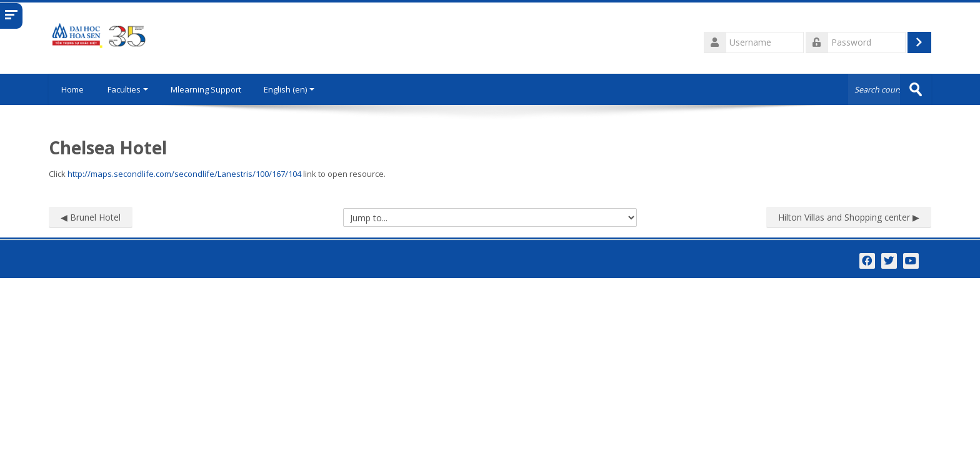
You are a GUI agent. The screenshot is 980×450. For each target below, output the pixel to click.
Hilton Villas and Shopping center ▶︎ (849, 217)
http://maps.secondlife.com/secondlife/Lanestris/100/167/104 (184, 174)
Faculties (128, 89)
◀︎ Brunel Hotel (91, 217)
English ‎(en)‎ (289, 89)
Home (72, 89)
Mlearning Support (206, 89)
